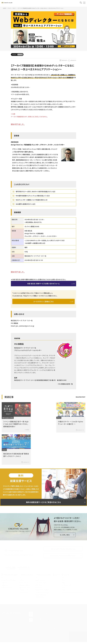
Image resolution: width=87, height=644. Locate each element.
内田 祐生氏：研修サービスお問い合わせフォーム (43, 284)
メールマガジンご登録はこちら (44, 301)
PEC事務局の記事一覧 (65, 384)
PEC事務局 (19, 344)
